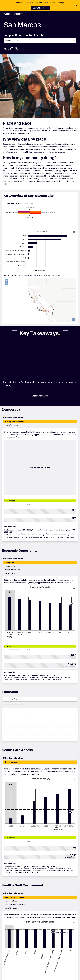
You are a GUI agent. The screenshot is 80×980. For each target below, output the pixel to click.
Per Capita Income (11, 566)
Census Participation (12, 425)
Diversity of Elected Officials (15, 422)
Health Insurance (11, 762)
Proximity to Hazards (12, 901)
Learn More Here (40, 8)
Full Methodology (69, 538)
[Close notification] (76, 6)
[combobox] (40, 41)
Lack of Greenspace (11, 908)
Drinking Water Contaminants (15, 897)
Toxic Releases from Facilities (15, 904)
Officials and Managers (13, 570)
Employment (9, 563)
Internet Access (10, 573)
